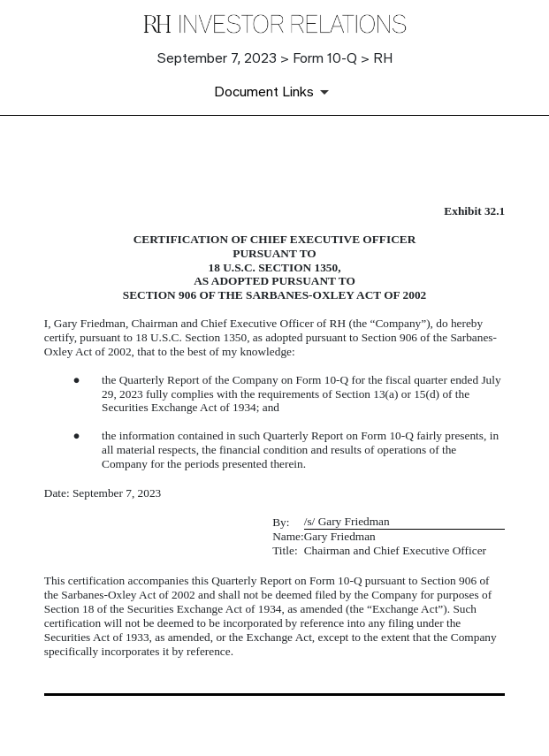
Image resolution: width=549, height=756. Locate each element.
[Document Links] (274, 92)
